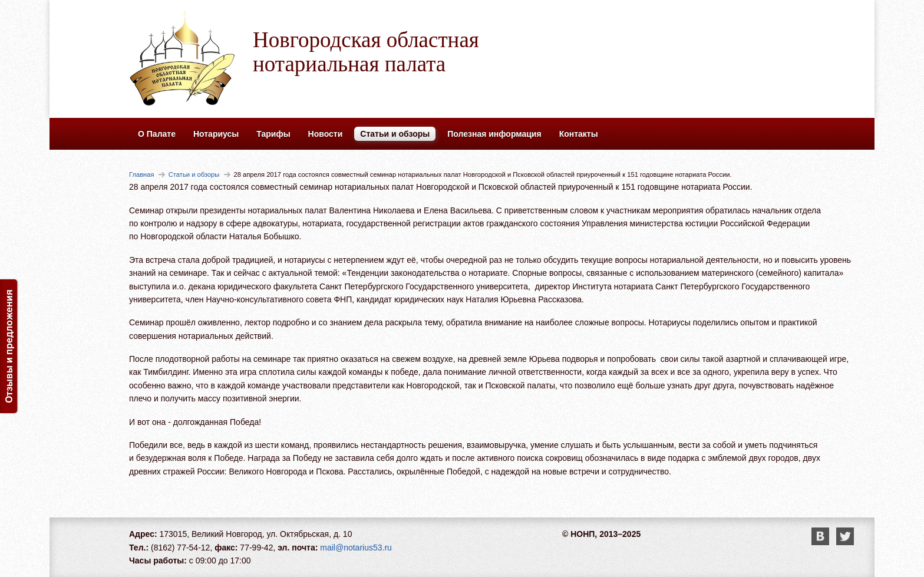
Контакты (579, 134)
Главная (142, 174)
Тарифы (273, 134)
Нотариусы (216, 134)
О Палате (157, 134)
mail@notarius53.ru (356, 548)
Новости (326, 134)
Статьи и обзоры (395, 134)
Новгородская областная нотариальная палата (366, 52)
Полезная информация (494, 134)
